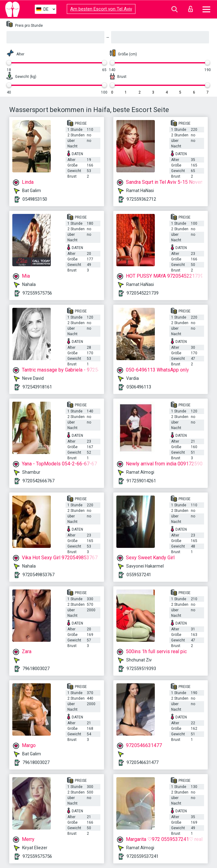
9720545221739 (143, 293)
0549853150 (35, 199)
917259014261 (141, 481)
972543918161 (37, 387)
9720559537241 (143, 856)
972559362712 (141, 199)
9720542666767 (38, 481)
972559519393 (141, 669)
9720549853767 (38, 575)
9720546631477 (143, 762)
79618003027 (36, 669)
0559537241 (139, 575)
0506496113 (139, 387)
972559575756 (37, 293)
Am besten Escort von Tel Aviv (101, 9)
